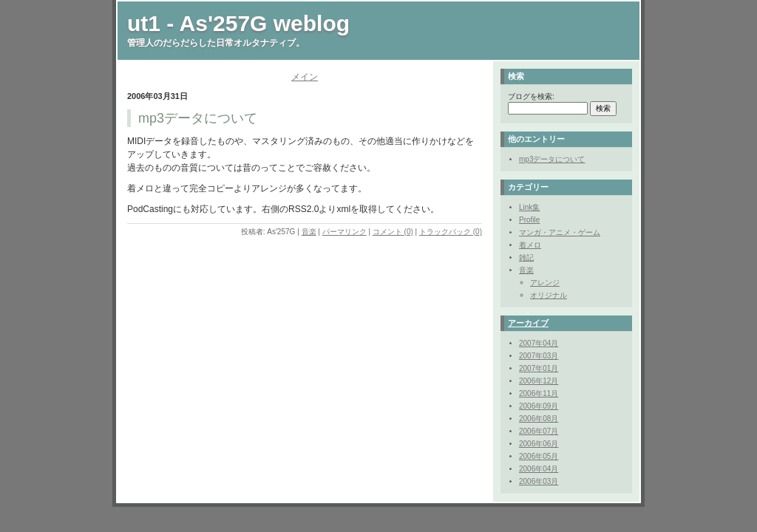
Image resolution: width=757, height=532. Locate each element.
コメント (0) (393, 232)
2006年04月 (539, 469)
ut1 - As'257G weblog (238, 23)
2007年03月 (539, 356)
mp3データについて (552, 159)
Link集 (529, 207)
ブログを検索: (531, 96)
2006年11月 (539, 393)
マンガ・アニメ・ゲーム (560, 232)
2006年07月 (539, 431)
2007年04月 (539, 343)
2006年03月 (539, 481)
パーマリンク (344, 232)
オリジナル (549, 295)
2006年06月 (539, 444)
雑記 (526, 258)
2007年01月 (539, 368)
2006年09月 (539, 406)
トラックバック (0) (451, 232)
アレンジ (545, 283)
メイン (305, 77)
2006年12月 (539, 381)
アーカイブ (528, 323)
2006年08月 (539, 419)
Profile (529, 220)
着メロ (530, 245)
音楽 (309, 232)
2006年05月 (539, 456)
